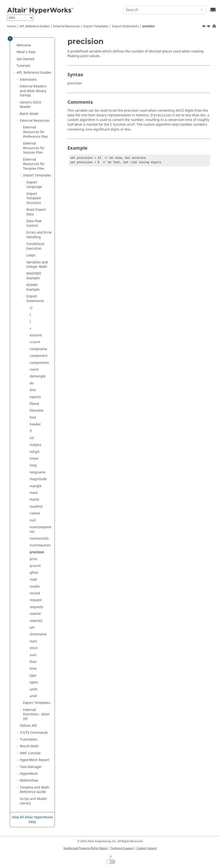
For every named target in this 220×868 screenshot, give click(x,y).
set (32, 628)
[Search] (201, 10)
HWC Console (30, 753)
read (33, 580)
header (35, 424)
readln (35, 587)
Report (35, 760)
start (33, 641)
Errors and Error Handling (39, 235)
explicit (35, 397)
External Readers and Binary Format (33, 91)
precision (149, 26)
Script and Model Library (33, 801)
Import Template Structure (34, 198)
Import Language (34, 185)
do (32, 383)
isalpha (35, 445)
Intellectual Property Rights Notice (86, 848)
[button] (15, 45)
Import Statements (125, 26)
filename (37, 411)
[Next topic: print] (209, 27)
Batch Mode (29, 114)
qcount (35, 566)
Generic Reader (31, 105)
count (34, 370)
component (38, 356)
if (31, 431)
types (34, 682)
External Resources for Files (34, 164)
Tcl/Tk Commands (34, 733)
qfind (34, 573)
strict (34, 648)
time (33, 669)
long (33, 465)
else (33, 390)
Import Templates (96, 26)
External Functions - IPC (36, 714)
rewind (35, 614)
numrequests (40, 545)
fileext (34, 404)
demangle (38, 376)
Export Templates (37, 703)
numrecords (39, 539)
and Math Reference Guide (35, 790)
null (33, 520)
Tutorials (23, 66)
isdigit (35, 452)
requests (37, 607)
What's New (26, 52)
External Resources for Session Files (34, 148)
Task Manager (31, 767)
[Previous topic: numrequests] (204, 27)
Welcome (24, 45)
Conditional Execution (35, 246)
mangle (36, 486)
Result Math (29, 746)
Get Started (25, 59)
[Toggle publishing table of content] (10, 39)
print (33, 559)
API (28, 726)
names (35, 513)
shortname (38, 634)
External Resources (66, 26)
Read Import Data (36, 212)
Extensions (28, 80)
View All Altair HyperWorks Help (32, 820)
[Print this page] (215, 26)
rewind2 (36, 621)
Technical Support (122, 848)
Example (34, 276)
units (34, 689)
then (33, 662)
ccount (35, 342)
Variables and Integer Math (37, 265)
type (33, 676)
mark (34, 493)
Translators (29, 739)
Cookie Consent (147, 848)
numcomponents (40, 529)
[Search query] (165, 10)
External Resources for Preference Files (36, 132)
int (32, 438)
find (33, 418)
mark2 (35, 500)
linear (34, 459)
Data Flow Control (34, 223)
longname (38, 472)
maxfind (36, 507)
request (36, 600)
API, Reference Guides (34, 26)
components (39, 363)
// (31, 308)
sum (33, 655)
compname (38, 349)
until (33, 696)
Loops (31, 255)
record (35, 593)
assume (36, 335)
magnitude (38, 479)
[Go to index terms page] (208, 12)
